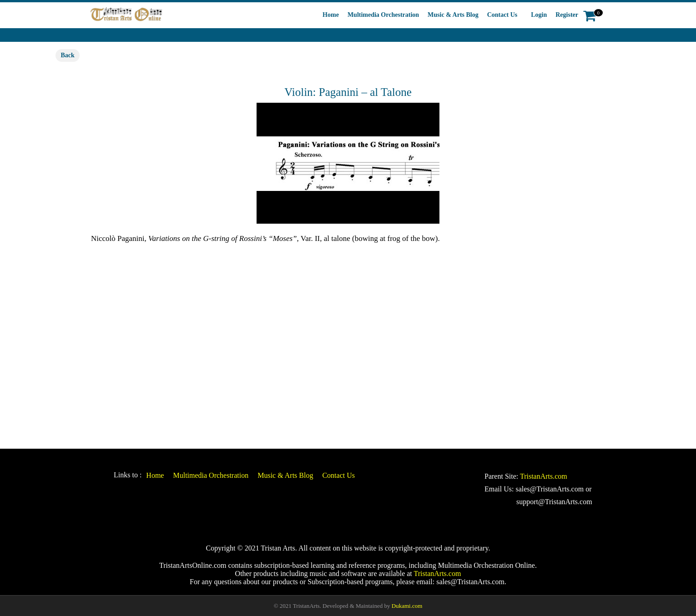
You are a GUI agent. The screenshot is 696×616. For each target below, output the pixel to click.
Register (567, 15)
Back (67, 55)
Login (539, 15)
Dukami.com (407, 606)
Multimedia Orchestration (383, 15)
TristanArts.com (544, 476)
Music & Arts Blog (453, 15)
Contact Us (502, 15)
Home (331, 15)
